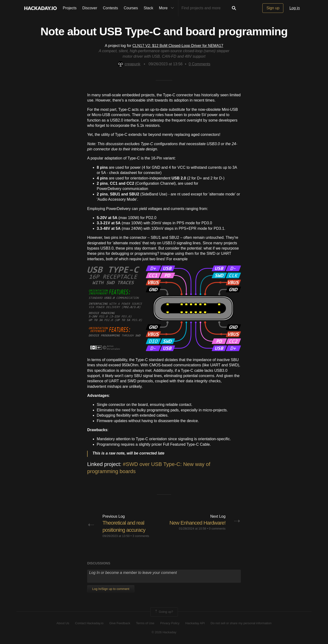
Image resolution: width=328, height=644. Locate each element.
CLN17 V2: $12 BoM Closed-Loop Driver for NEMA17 (178, 46)
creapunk (129, 64)
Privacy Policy (170, 623)
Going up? (164, 612)
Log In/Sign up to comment (111, 589)
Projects (70, 8)
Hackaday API (195, 623)
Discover (90, 8)
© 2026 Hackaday (164, 632)
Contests (110, 8)
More (168, 8)
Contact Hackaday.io (89, 623)
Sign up (273, 8)
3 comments (141, 536)
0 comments (217, 529)
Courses (131, 8)
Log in (295, 8)
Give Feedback (120, 623)
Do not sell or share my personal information (241, 623)
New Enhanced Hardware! (198, 523)
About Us (63, 623)
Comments (199, 64)
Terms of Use (145, 623)
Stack (148, 8)
